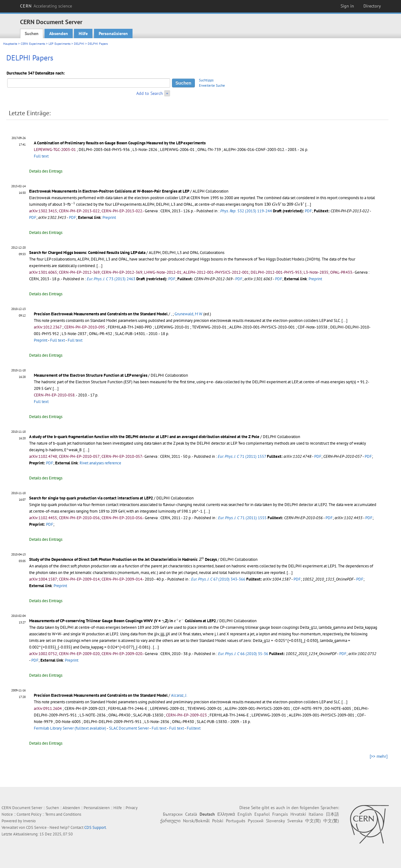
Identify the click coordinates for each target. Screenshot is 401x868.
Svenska (295, 821)
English (245, 814)
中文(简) (313, 821)
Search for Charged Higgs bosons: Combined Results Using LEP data (87, 253)
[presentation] (73, 204)
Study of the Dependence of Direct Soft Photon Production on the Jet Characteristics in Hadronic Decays (123, 559)
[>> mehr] (379, 756)
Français (280, 814)
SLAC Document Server (129, 728)
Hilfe (83, 34)
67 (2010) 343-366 (218, 579)
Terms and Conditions (63, 814)
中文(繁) (331, 821)
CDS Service (36, 827)
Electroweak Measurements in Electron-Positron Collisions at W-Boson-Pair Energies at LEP (109, 191)
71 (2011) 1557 (242, 456)
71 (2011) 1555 (242, 518)
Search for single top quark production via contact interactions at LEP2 (91, 498)
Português (236, 821)
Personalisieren (113, 34)
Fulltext (194, 728)
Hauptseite (10, 44)
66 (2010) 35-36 (243, 654)
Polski (218, 821)
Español (262, 814)
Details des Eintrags (46, 171)
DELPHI (79, 44)
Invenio (29, 821)
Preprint (109, 217)
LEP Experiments (60, 44)
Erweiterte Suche (212, 85)
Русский (256, 821)
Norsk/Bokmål (196, 821)
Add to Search (150, 93)
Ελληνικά (226, 814)
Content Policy (29, 814)
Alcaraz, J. (179, 695)
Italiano (316, 814)
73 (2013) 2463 (111, 279)
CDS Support (95, 827)
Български (173, 814)
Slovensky (275, 821)
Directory (372, 6)
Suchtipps (206, 80)
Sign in (347, 6)
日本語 (332, 814)
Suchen (32, 34)
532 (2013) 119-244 (246, 211)
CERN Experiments (33, 44)
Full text (41, 156)
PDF (308, 211)
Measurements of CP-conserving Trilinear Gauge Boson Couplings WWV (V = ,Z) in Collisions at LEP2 (122, 621)
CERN (46, 6)
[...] (308, 204)
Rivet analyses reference (100, 463)
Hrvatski (298, 814)
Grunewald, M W (188, 314)
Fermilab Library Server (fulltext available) (70, 728)
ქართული (170, 821)
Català (191, 814)
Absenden (59, 34)
